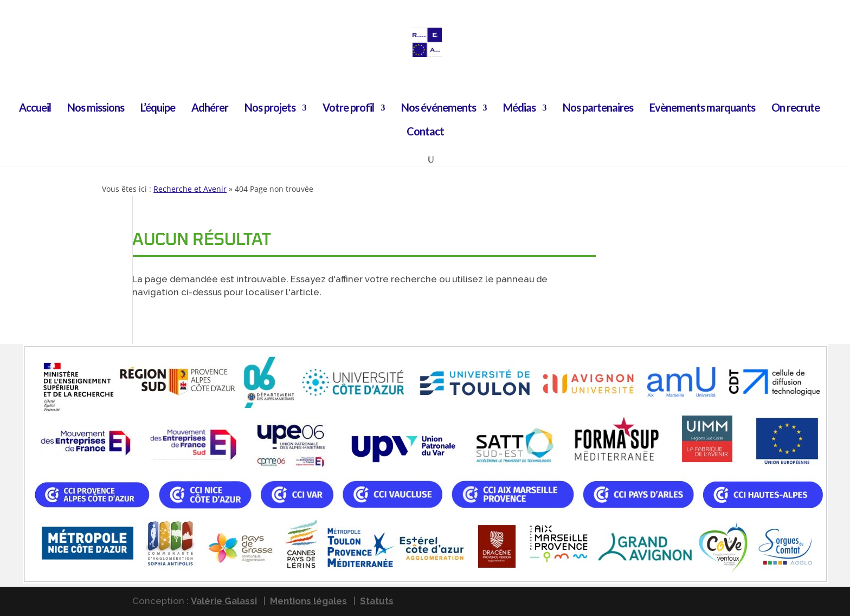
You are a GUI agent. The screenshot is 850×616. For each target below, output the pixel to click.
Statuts (377, 601)
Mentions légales (308, 601)
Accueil (35, 109)
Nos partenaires (598, 109)
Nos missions (96, 109)
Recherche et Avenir (190, 189)
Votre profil (348, 109)
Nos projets (270, 109)
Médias (519, 109)
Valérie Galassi (224, 601)
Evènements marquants (702, 109)
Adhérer (210, 109)
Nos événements (439, 109)
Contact (425, 132)
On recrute (796, 109)
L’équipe (158, 109)
